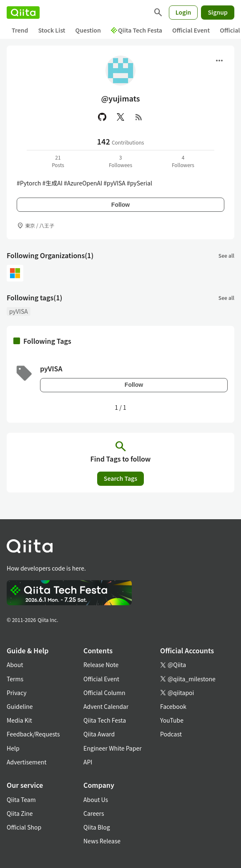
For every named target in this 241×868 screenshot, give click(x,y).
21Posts (58, 161)
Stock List (51, 30)
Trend (20, 30)
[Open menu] (219, 61)
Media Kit (19, 720)
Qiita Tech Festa (137, 30)
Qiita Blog (97, 827)
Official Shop (24, 827)
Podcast (171, 734)
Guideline (20, 706)
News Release (102, 841)
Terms (15, 679)
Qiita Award (99, 734)
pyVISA (19, 311)
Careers (94, 813)
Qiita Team (21, 799)
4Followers (183, 161)
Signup (218, 12)
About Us (96, 799)
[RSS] (139, 117)
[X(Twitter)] (120, 117)
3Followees (120, 161)
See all (226, 255)
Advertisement (27, 762)
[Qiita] (23, 13)
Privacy (16, 693)
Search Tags (120, 478)
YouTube (172, 720)
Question (88, 30)
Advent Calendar (106, 706)
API (88, 762)
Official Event (191, 30)
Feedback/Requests (33, 734)
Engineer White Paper (113, 748)
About (15, 665)
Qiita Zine (20, 813)
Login (183, 12)
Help (13, 748)
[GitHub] (102, 117)
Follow (120, 205)
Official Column (104, 693)
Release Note (101, 665)
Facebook (173, 706)
